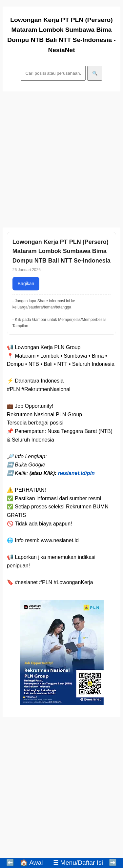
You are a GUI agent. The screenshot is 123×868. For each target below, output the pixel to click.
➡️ (113, 863)
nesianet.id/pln (76, 473)
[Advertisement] (61, 159)
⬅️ (10, 863)
